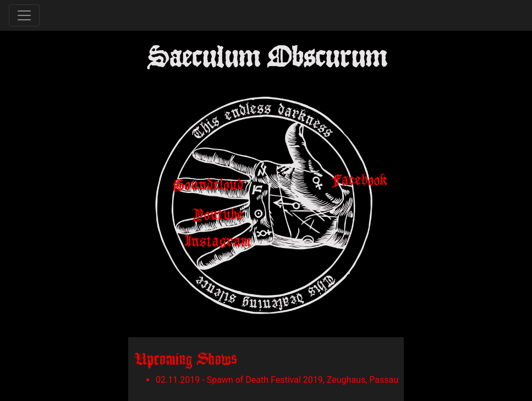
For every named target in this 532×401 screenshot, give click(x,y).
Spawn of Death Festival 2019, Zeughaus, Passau (303, 380)
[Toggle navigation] (24, 15)
